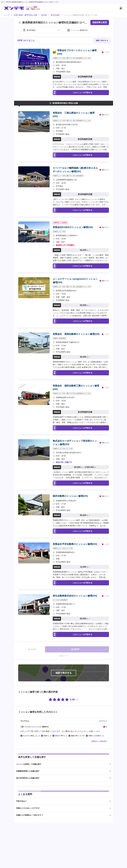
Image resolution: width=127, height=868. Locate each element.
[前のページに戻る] (20, 22)
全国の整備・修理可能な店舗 (25, 15)
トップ (7, 15)
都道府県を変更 (100, 22)
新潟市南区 (55, 15)
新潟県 (44, 15)
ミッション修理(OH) (77, 30)
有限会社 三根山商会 (99, 741)
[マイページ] (121, 8)
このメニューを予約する (73, 93)
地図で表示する (102, 40)
